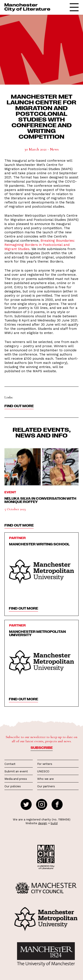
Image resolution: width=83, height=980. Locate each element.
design (43, 823)
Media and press (16, 779)
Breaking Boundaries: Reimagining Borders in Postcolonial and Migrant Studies (40, 245)
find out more (19, 525)
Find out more (19, 406)
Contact (10, 764)
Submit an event (16, 771)
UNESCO (43, 771)
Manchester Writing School (39, 544)
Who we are (45, 779)
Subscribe (42, 748)
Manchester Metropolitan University (37, 633)
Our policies (13, 786)
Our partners (46, 786)
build (54, 823)
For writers (45, 764)
